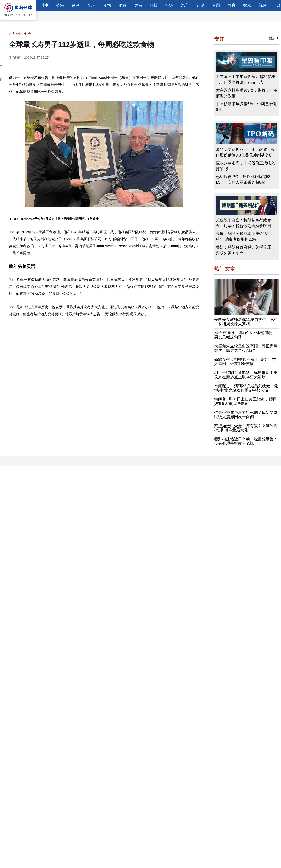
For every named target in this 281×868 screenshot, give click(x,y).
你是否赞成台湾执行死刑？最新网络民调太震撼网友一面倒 (246, 415)
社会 (28, 34)
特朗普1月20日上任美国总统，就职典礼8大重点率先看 (245, 401)
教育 (232, 5)
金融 (107, 5)
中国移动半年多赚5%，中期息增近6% (246, 107)
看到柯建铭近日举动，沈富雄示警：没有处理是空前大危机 (246, 441)
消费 (122, 5)
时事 (45, 5)
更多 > (274, 38)
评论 (200, 5)
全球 (91, 5)
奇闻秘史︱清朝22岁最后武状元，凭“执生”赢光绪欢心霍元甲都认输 (246, 388)
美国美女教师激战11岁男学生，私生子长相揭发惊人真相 (246, 322)
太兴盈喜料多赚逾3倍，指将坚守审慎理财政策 (247, 93)
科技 (154, 5)
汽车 (185, 5)
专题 (216, 5)
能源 (169, 5)
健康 (138, 5)
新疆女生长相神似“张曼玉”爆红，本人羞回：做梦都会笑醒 (245, 362)
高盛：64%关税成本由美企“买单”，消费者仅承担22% (242, 237)
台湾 (76, 5)
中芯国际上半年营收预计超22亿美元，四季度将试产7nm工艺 (246, 80)
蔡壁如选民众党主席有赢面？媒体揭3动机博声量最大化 (246, 428)
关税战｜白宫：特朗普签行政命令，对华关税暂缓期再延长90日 (244, 223)
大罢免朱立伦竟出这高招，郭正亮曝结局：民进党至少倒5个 (246, 348)
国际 (20, 34)
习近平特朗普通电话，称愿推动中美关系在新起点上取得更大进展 (246, 375)
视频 (263, 5)
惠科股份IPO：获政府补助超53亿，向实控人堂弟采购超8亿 (243, 180)
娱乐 (247, 5)
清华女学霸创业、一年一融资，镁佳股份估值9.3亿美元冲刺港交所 (245, 152)
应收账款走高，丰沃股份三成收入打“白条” (245, 166)
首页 (12, 34)
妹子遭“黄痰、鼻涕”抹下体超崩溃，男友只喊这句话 (245, 335)
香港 (60, 5)
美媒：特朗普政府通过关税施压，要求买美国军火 (245, 250)
